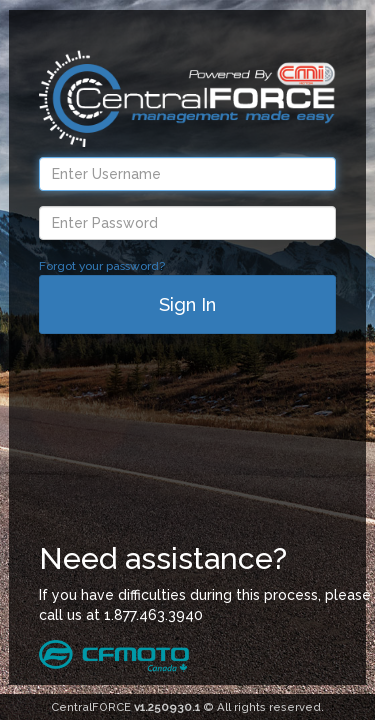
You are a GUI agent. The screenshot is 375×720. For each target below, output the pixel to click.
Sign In (187, 304)
